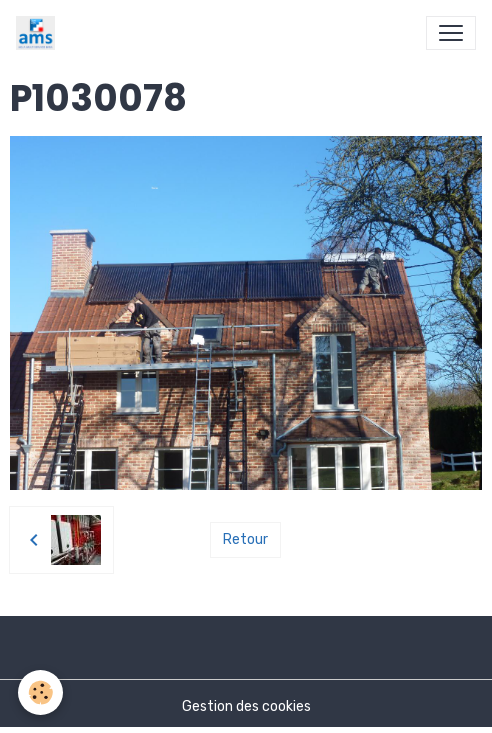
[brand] (39, 33)
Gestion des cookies (246, 706)
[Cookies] (40, 692)
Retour (245, 539)
